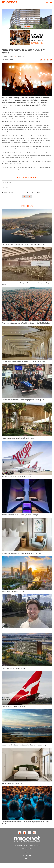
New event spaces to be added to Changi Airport (18, 443)
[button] (47, 3)
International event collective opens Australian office (19, 635)
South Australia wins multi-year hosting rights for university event (23, 405)
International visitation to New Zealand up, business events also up (24, 750)
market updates (34, 197)
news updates (8, 197)
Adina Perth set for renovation (12, 788)
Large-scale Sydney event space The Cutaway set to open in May (23, 366)
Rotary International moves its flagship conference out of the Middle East (26, 328)
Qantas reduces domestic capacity (13, 712)
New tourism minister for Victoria (13, 596)
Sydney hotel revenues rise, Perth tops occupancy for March (22, 558)
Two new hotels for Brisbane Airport (14, 673)
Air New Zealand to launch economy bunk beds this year (21, 520)
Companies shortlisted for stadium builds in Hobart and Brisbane (23, 250)
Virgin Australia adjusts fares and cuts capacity (18, 481)
